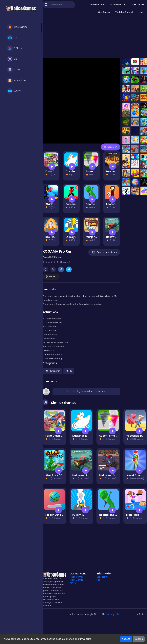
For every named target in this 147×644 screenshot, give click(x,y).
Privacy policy (114, 614)
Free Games (17, 27)
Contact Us (102, 577)
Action (14, 70)
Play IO (73, 583)
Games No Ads (97, 4)
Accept (126, 639)
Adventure (16, 80)
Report (51, 277)
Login (142, 12)
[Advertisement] (95, 38)
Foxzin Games (76, 577)
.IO (12, 38)
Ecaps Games (76, 580)
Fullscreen (111, 147)
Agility (14, 91)
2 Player (15, 48)
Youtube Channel (124, 12)
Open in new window (104, 252)
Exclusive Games (118, 4)
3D (12, 59)
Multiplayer (52, 371)
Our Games (104, 12)
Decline (139, 639)
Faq (98, 580)
